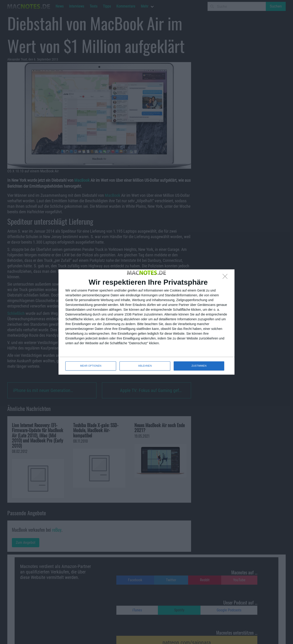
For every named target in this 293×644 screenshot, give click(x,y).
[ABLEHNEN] (226, 278)
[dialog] (146, 322)
